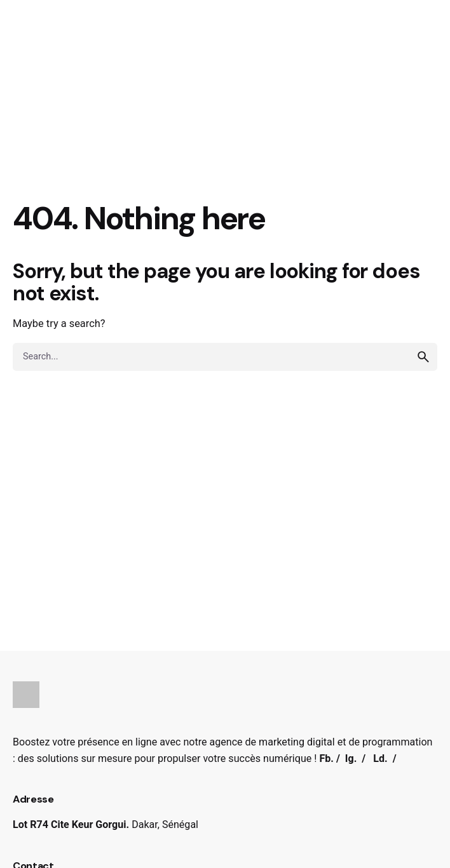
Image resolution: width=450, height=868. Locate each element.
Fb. (326, 758)
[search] (423, 357)
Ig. (351, 758)
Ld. (380, 758)
